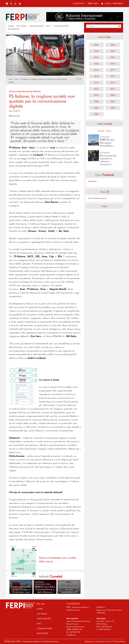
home (11, 26)
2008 (96, 101)
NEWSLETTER (14, 29)
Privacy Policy (119, 641)
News (17, 79)
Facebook (92, 181)
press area (93, 3)
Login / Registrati (112, 3)
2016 (96, 76)
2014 (96, 83)
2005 (113, 108)
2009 (113, 95)
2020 (96, 64)
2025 (113, 45)
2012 (96, 89)
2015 (113, 76)
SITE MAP (41, 604)
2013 (113, 83)
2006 (96, 108)
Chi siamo (21, 26)
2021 (113, 57)
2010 (96, 95)
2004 (96, 114)
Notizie (101, 131)
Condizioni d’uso (104, 641)
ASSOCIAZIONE (36, 26)
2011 (113, 89)
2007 (113, 101)
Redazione (89, 641)
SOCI (48, 26)
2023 (113, 51)
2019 (113, 64)
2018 (96, 70)
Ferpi (11, 79)
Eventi (109, 131)
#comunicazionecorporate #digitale (25, 91)
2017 (113, 70)
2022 (96, 57)
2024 (96, 51)
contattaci (79, 3)
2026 (96, 45)
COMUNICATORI (61, 26)
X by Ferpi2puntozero (97, 198)
